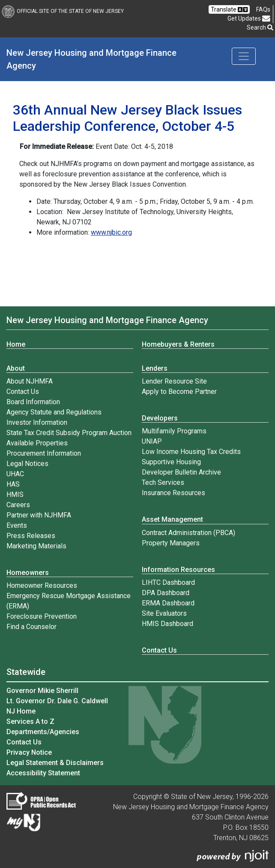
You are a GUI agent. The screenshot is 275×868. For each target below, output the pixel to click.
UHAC (15, 474)
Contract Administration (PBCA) (188, 533)
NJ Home (21, 711)
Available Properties (37, 443)
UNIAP (152, 441)
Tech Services (163, 482)
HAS (13, 484)
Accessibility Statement (43, 773)
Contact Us (23, 392)
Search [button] (260, 27)
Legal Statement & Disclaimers (55, 763)
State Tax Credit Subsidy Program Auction (69, 433)
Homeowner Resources (42, 585)
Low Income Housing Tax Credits (191, 452)
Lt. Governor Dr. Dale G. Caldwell (57, 701)
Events (17, 525)
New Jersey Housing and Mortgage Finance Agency (93, 59)
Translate (229, 10)
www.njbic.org (111, 232)
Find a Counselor (31, 627)
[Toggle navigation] (244, 56)
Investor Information (37, 422)
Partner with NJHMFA (39, 515)
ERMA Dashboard (168, 603)
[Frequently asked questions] (263, 9)
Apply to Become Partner (179, 392)
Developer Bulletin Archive (181, 472)
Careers (18, 505)
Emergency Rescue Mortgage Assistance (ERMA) (69, 601)
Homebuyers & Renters (178, 344)
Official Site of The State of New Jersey (63, 11)
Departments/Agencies (43, 732)
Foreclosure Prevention (42, 616)
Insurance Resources (173, 493)
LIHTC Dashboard (168, 582)
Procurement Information (44, 453)
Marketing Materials (36, 546)
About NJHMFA (30, 381)
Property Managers (171, 543)
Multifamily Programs (174, 431)
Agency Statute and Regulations (54, 412)
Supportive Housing (171, 462)
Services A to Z (30, 721)
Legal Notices (27, 464)
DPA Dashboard (166, 593)
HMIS (15, 494)
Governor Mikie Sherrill (42, 691)
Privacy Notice (29, 752)
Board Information (33, 402)
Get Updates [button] (249, 19)
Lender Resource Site (174, 381)
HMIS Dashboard (167, 624)
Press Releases (31, 536)
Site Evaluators (164, 613)
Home (16, 344)
